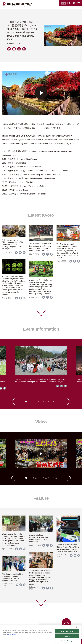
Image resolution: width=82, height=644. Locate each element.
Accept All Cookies (67, 631)
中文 (69, 3)
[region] (41, 634)
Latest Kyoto (41, 215)
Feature (41, 498)
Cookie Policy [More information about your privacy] (12, 635)
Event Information (41, 329)
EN (64, 3)
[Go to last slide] (13, 402)
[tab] (26, 401)
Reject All (67, 636)
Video (41, 422)
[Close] (77, 627)
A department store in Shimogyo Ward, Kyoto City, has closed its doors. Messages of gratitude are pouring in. (13, 244)
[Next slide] (69, 402)
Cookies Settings (67, 641)
